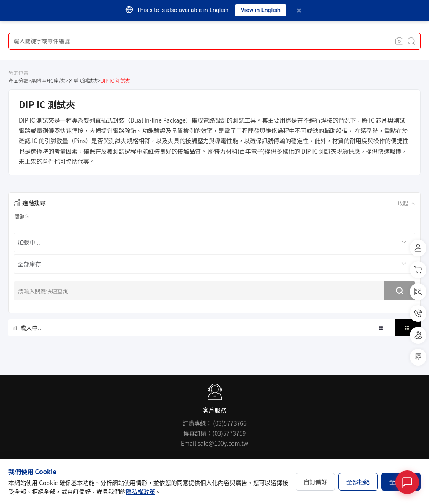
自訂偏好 (315, 482)
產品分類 (18, 80)
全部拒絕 (358, 482)
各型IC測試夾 (83, 80)
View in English (261, 10)
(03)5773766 (230, 423)
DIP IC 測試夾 (116, 80)
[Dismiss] (299, 10)
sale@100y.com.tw (223, 443)
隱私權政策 (140, 491)
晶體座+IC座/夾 (48, 80)
